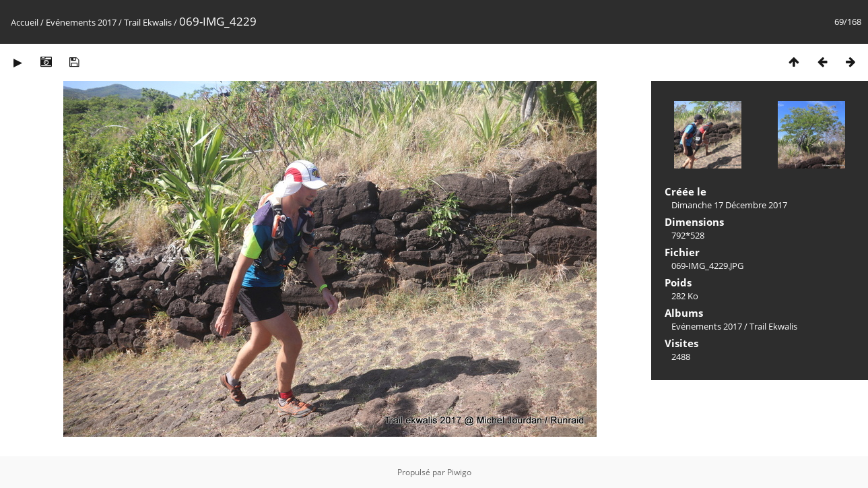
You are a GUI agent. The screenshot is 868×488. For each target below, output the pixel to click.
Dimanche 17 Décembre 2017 (729, 205)
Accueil (25, 22)
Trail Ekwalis (148, 22)
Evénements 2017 (81, 22)
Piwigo (459, 472)
